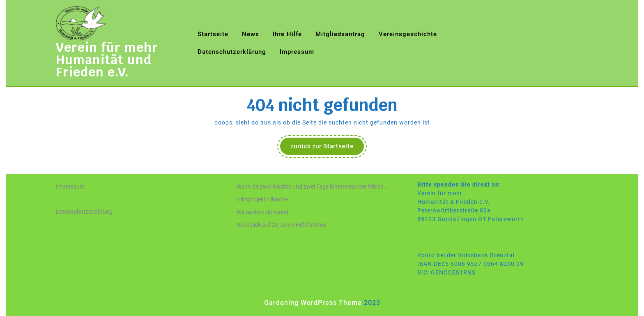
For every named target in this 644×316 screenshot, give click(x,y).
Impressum (297, 52)
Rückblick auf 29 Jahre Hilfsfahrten (281, 225)
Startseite (213, 34)
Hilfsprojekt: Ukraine (262, 199)
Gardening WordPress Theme (313, 303)
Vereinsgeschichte (408, 34)
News (251, 34)
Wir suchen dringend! (263, 212)
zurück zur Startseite (327, 148)
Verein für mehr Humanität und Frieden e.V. (107, 60)
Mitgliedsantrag (340, 34)
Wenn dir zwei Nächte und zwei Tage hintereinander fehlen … (313, 187)
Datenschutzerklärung (232, 52)
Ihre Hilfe (287, 34)
